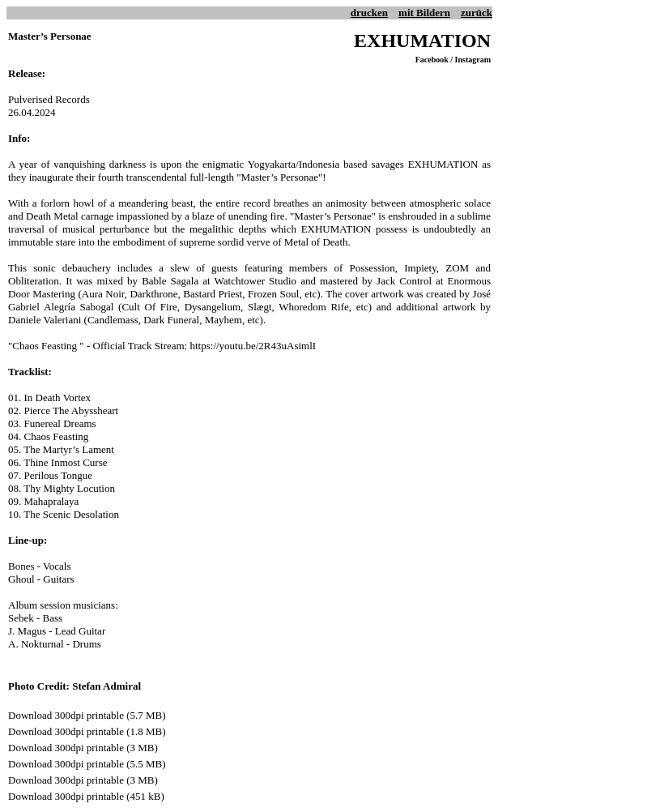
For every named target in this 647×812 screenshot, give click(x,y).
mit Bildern (424, 13)
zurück (477, 13)
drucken (369, 13)
